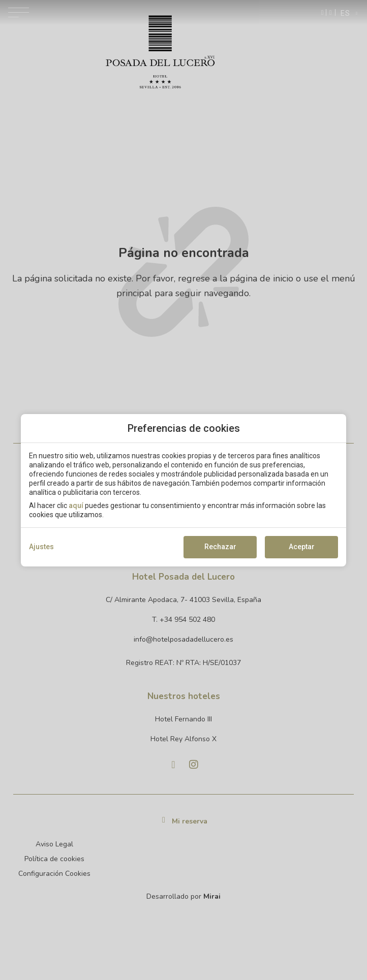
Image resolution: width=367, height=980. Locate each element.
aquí (76, 505)
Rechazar (220, 547)
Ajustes (41, 547)
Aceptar (302, 547)
